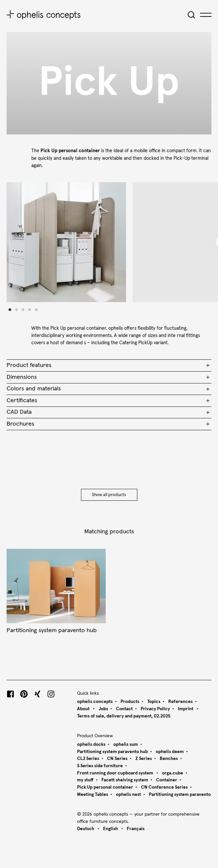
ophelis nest (128, 795)
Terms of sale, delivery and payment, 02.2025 (124, 716)
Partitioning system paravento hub (112, 752)
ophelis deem (170, 752)
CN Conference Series (164, 787)
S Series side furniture (100, 766)
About (84, 709)
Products (130, 702)
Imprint (186, 709)
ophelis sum (126, 744)
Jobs (103, 709)
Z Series (144, 759)
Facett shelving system (125, 780)
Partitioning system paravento (180, 795)
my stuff (85, 780)
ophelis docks (91, 744)
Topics (154, 702)
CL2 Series (88, 759)
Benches (169, 759)
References (180, 702)
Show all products (109, 495)
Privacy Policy (155, 709)
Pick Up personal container (105, 787)
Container (167, 780)
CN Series (117, 759)
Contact (124, 709)
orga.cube (173, 773)
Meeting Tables (93, 795)
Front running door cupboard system (116, 773)
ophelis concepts (95, 702)
